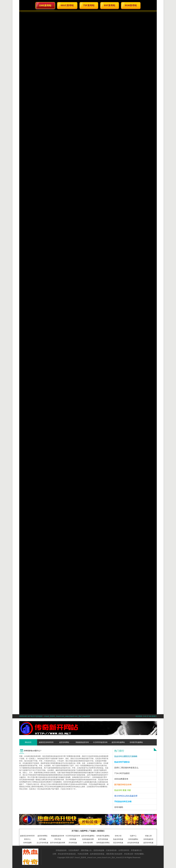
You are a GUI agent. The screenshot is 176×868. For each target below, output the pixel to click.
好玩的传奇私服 (133, 843)
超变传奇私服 (148, 843)
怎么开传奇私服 (42, 843)
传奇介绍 (118, 836)
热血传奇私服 (118, 839)
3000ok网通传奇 (121, 779)
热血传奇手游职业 (122, 762)
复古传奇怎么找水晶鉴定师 (126, 796)
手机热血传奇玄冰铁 (123, 802)
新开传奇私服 (103, 839)
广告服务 (92, 831)
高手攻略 (42, 839)
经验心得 (148, 836)
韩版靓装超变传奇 (82, 742)
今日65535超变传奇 (100, 742)
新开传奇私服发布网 (58, 843)
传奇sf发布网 (88, 843)
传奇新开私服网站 (136, 742)
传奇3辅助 (119, 807)
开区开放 (58, 839)
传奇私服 (73, 839)
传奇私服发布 (148, 839)
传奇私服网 (27, 843)
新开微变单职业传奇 (123, 785)
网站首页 (28, 742)
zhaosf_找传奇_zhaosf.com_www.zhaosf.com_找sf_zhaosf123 (99, 857)
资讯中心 (27, 839)
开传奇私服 (73, 843)
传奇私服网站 (133, 839)
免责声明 (84, 831)
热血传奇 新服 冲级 (123, 790)
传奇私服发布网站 (103, 843)
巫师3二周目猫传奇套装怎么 (126, 768)
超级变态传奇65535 (46, 742)
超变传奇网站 (64, 742)
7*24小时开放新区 (122, 773)
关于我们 (75, 831)
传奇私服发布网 (88, 839)
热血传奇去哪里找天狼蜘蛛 (126, 756)
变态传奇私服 (118, 843)
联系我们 (101, 831)
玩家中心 (133, 836)
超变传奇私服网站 (118, 742)
